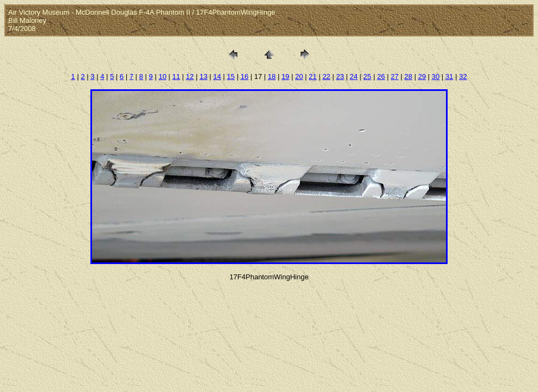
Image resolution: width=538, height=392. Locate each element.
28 (408, 76)
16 (244, 76)
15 (231, 76)
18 (272, 76)
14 (217, 76)
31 (449, 76)
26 (381, 76)
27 (395, 76)
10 (162, 76)
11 (176, 76)
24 (353, 76)
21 (313, 76)
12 (189, 76)
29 (422, 76)
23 (340, 76)
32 (463, 76)
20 (299, 76)
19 (285, 76)
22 (326, 76)
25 (367, 76)
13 (203, 76)
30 (436, 76)
